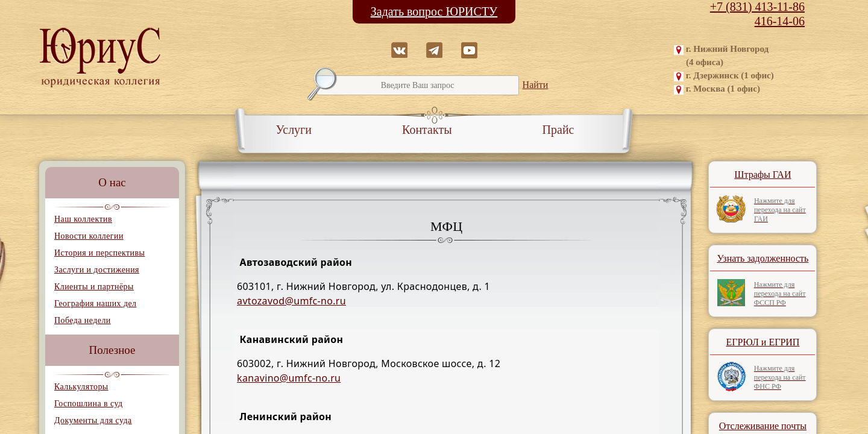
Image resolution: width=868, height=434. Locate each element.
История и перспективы (99, 253)
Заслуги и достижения (97, 270)
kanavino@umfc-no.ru (289, 378)
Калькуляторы (81, 387)
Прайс (558, 130)
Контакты (427, 130)
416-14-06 (780, 21)
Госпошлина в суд (88, 404)
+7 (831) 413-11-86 (757, 7)
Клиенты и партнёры (94, 287)
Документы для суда (93, 420)
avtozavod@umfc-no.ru (291, 301)
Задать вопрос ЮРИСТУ (434, 11)
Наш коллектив (83, 219)
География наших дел (95, 303)
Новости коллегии (89, 236)
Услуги (294, 130)
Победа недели (83, 320)
